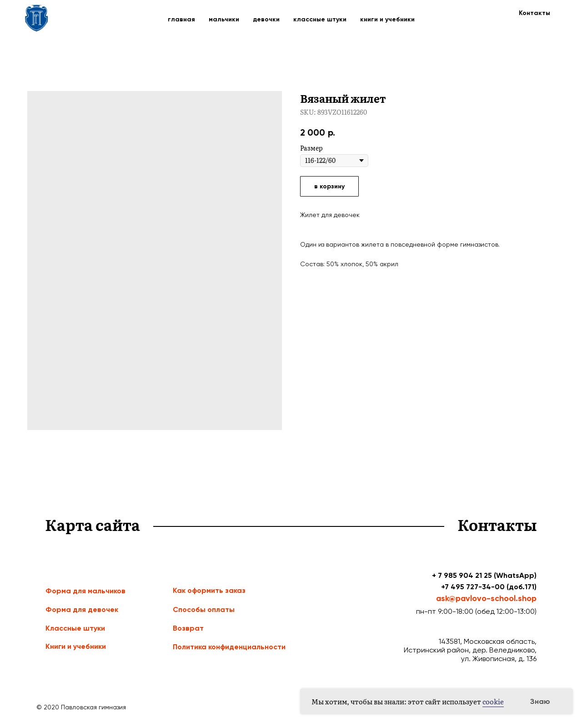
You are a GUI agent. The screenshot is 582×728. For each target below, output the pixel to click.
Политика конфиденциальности (229, 647)
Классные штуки (75, 628)
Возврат (188, 628)
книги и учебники (387, 19)
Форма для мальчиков (85, 591)
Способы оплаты (204, 609)
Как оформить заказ (209, 590)
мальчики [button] (224, 19)
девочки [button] (266, 19)
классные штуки (320, 19)
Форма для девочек (82, 609)
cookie (493, 701)
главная (181, 19)
